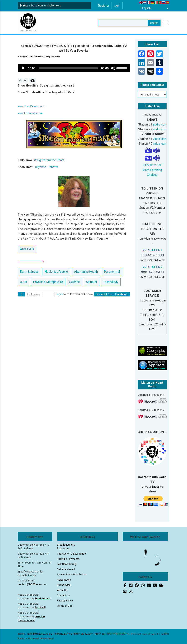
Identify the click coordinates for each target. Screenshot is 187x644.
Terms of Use (65, 606)
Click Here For (152, 165)
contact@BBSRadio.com (32, 584)
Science (75, 282)
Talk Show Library (67, 564)
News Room (64, 580)
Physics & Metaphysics (48, 282)
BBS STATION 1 (152, 250)
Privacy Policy (65, 601)
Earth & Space (29, 272)
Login (59, 294)
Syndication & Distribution (72, 575)
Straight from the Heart (48, 160)
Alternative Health (86, 272)
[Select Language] (154, 8)
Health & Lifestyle (56, 272)
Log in (117, 6)
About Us (62, 590)
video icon (160, 139)
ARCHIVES (27, 249)
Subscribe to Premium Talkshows (40, 6)
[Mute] (113, 68)
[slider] (68, 68)
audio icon (159, 124)
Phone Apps (64, 585)
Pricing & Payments (68, 559)
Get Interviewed (66, 569)
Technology (111, 282)
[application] (74, 68)
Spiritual (91, 282)
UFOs (23, 282)
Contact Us (63, 595)
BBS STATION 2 (152, 267)
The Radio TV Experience (71, 554)
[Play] (23, 68)
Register (104, 6)
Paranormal (112, 272)
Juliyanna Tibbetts (46, 167)
